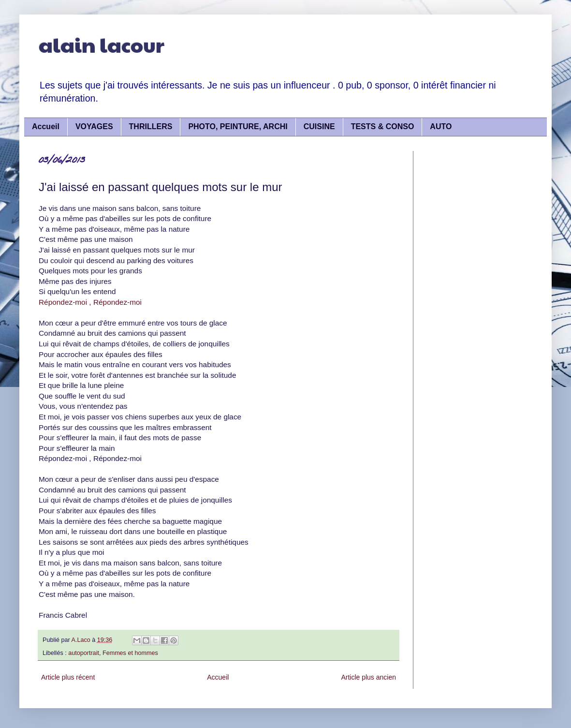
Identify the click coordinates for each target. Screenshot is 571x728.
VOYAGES (94, 126)
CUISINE (319, 126)
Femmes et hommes (130, 653)
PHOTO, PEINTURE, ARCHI (238, 126)
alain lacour (102, 44)
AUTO (441, 126)
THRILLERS (151, 126)
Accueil (46, 126)
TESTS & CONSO (383, 126)
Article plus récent (68, 677)
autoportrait (84, 653)
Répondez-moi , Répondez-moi (90, 302)
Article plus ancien (368, 677)
